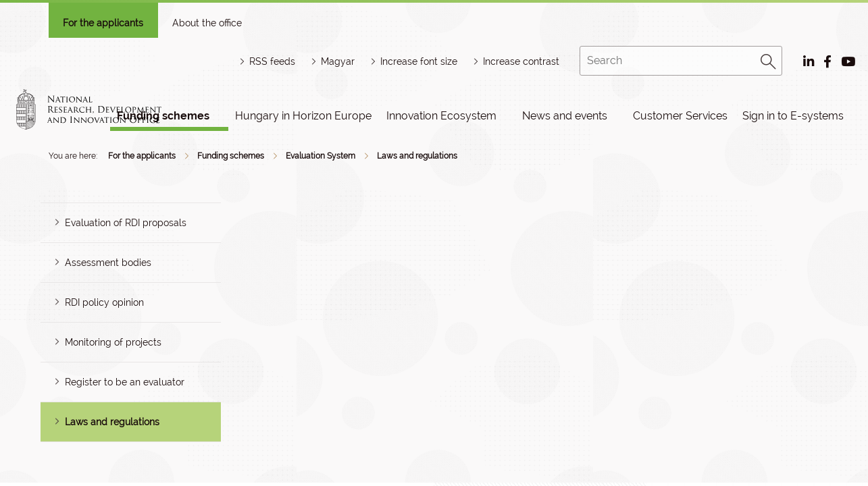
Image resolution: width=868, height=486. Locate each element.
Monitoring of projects (113, 342)
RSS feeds (272, 61)
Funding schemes (231, 156)
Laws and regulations (417, 156)
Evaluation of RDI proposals (126, 223)
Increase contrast (521, 61)
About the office (207, 23)
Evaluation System (321, 156)
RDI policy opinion (104, 302)
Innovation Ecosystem (441, 116)
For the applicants (103, 23)
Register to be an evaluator (125, 382)
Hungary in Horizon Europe (303, 116)
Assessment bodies (108, 263)
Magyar (338, 61)
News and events (565, 116)
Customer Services (680, 116)
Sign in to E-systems (793, 116)
